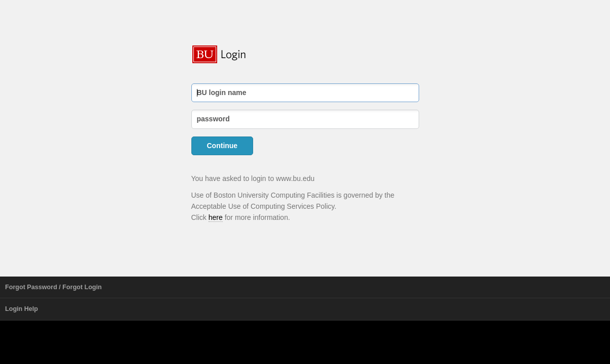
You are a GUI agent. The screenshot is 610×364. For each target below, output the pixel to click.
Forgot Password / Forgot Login (53, 287)
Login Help (22, 309)
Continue (222, 146)
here (216, 217)
